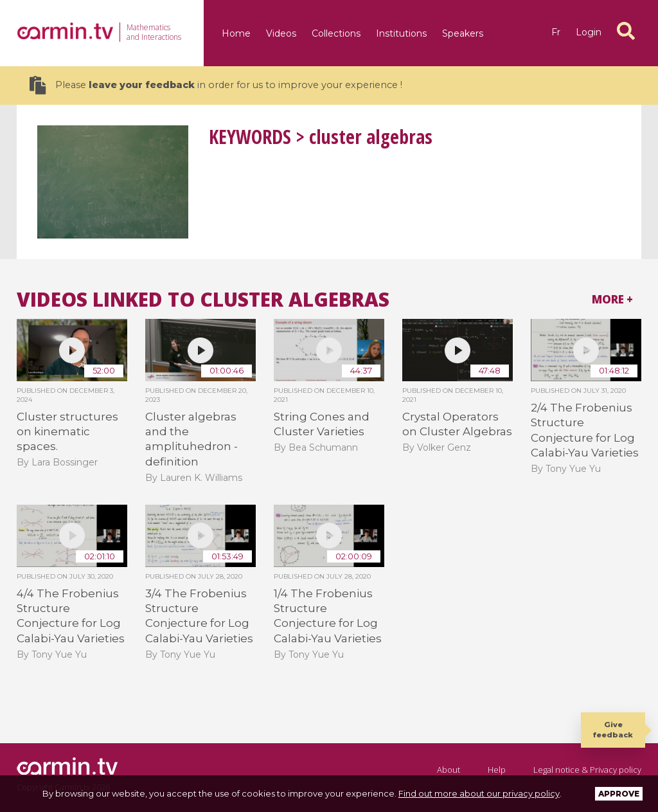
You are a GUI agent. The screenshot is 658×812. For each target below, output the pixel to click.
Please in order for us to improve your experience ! (216, 85)
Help (497, 770)
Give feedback (613, 729)
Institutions (401, 33)
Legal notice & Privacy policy (587, 770)
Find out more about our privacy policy (479, 793)
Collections (336, 33)
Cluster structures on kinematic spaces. (67, 432)
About (449, 770)
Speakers (463, 33)
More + (612, 299)
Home (236, 33)
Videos (281, 33)
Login (589, 32)
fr (556, 32)
